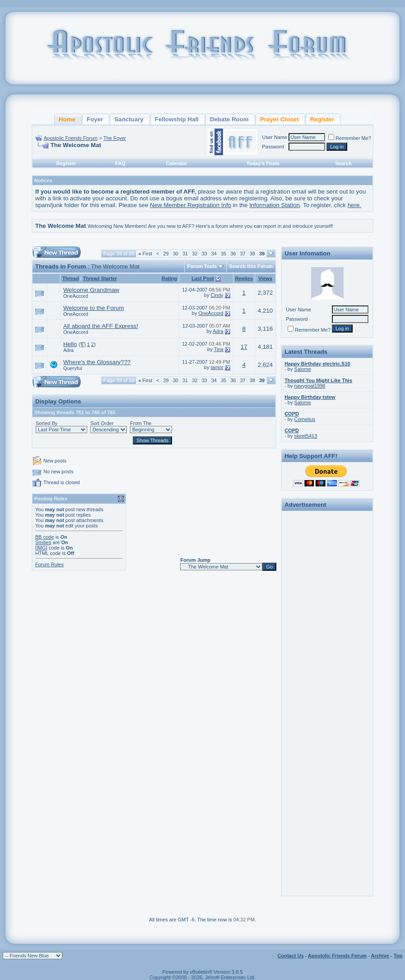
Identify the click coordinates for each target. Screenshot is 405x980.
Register (66, 163)
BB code (45, 537)
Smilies (43, 542)
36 (233, 254)
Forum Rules (49, 564)
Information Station (275, 205)
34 (214, 254)
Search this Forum (251, 266)
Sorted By (47, 423)
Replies (244, 278)
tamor (217, 367)
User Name (275, 137)
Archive (380, 956)
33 (204, 254)
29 (166, 254)
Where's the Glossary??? (97, 362)
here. (354, 205)
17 (244, 347)
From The (141, 423)
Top (398, 956)
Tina (219, 349)
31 (185, 254)
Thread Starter (100, 278)
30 (176, 254)
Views (265, 278)
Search (343, 163)
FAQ (120, 163)
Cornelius (305, 419)
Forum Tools (202, 266)
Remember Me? (350, 138)
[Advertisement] (327, 649)
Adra (218, 331)
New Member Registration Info (191, 205)
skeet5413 (306, 436)
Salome (303, 369)
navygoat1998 (310, 386)
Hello (70, 344)
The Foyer (115, 138)
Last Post (203, 278)
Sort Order (102, 423)
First (145, 254)
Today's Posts (263, 163)
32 (195, 254)
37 (242, 254)
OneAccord (76, 296)
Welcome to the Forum (94, 308)
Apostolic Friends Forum (71, 138)
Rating (169, 278)
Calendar (176, 163)
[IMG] (41, 548)
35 (223, 254)
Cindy (217, 295)
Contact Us (291, 956)
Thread (71, 278)
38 (252, 254)
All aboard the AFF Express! (101, 326)
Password (273, 147)
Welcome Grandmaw (91, 290)
